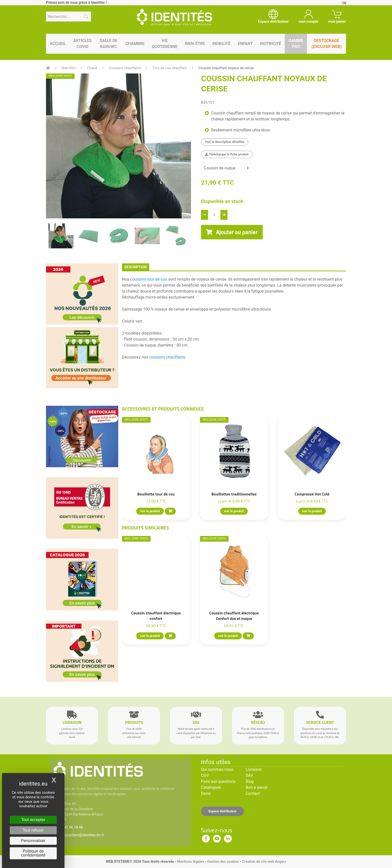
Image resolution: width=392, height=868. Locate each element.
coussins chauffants (167, 357)
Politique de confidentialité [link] (33, 853)
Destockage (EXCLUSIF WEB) (326, 44)
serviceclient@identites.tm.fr (82, 835)
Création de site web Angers (264, 862)
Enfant (245, 44)
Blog (250, 781)
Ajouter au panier (232, 232)
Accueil (58, 44)
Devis (206, 793)
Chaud (92, 68)
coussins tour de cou (149, 279)
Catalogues (211, 787)
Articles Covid (82, 44)
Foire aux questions (218, 781)
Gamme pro (296, 44)
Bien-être (195, 44)
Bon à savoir (257, 787)
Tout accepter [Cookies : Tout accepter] (33, 820)
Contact (253, 793)
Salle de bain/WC (108, 44)
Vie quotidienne (165, 44)
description (136, 267)
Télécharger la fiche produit (227, 154)
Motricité (271, 44)
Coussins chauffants (125, 68)
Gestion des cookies (223, 862)
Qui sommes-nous (217, 769)
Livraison (254, 769)
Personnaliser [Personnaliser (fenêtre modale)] (33, 841)
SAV (249, 775)
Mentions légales (190, 862)
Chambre (135, 44)
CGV (205, 775)
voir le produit (150, 511)
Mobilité (221, 44)
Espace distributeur (222, 811)
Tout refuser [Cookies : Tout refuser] (33, 830)
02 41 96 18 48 (71, 827)
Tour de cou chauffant (170, 68)
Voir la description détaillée (225, 142)
